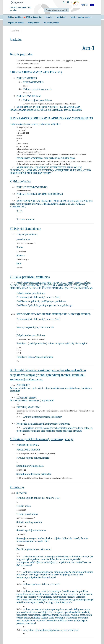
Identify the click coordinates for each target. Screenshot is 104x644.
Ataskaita (15, 31)
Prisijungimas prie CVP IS (56, 10)
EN (64, 2)
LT (68, 2)
